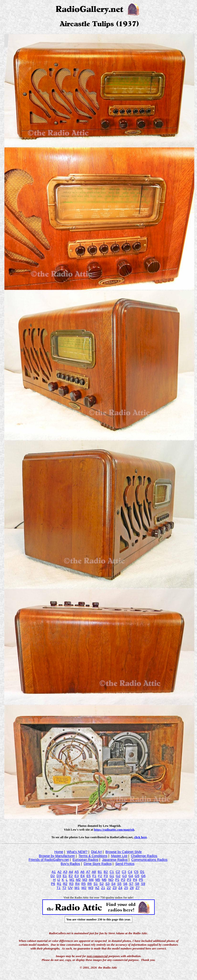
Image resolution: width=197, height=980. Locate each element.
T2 (64, 888)
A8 (94, 872)
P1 (117, 880)
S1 (96, 884)
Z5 (126, 888)
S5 (119, 884)
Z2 (109, 888)
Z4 (120, 888)
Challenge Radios (144, 856)
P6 (53, 884)
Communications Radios (149, 860)
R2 (65, 884)
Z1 (103, 888)
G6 (143, 876)
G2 (118, 876)
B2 (106, 872)
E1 (65, 876)
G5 (137, 876)
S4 (113, 884)
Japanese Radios (115, 860)
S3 (107, 884)
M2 (78, 880)
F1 (94, 876)
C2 (118, 872)
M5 (98, 880)
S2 (101, 884)
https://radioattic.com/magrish (114, 830)
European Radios (85, 860)
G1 (112, 876)
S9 (143, 884)
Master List (119, 856)
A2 (59, 872)
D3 (59, 876)
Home (59, 852)
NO (111, 880)
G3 (125, 876)
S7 (131, 884)
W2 (84, 888)
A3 (65, 872)
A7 (88, 872)
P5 (141, 880)
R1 (59, 884)
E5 (88, 876)
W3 (91, 888)
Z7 (138, 888)
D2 (53, 876)
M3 (85, 880)
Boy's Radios (70, 864)
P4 (135, 880)
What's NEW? (77, 852)
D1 (142, 872)
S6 (125, 884)
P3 (129, 880)
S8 (137, 884)
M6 (104, 880)
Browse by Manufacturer (57, 856)
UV (70, 888)
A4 (71, 872)
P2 (123, 880)
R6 (90, 884)
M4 (91, 880)
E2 (71, 876)
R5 (84, 884)
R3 (71, 884)
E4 (82, 876)
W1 (77, 888)
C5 (136, 872)
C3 (124, 872)
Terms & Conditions (93, 856)
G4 (131, 876)
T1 (59, 888)
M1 (72, 880)
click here (140, 837)
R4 (77, 884)
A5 (77, 872)
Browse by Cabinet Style (124, 852)
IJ (59, 880)
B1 (100, 872)
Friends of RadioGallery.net (49, 860)
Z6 (132, 888)
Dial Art (96, 852)
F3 (106, 876)
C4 (130, 872)
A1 (54, 872)
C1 (112, 872)
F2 (100, 876)
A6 (82, 872)
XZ (97, 888)
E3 (77, 876)
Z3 (114, 888)
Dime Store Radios (98, 864)
